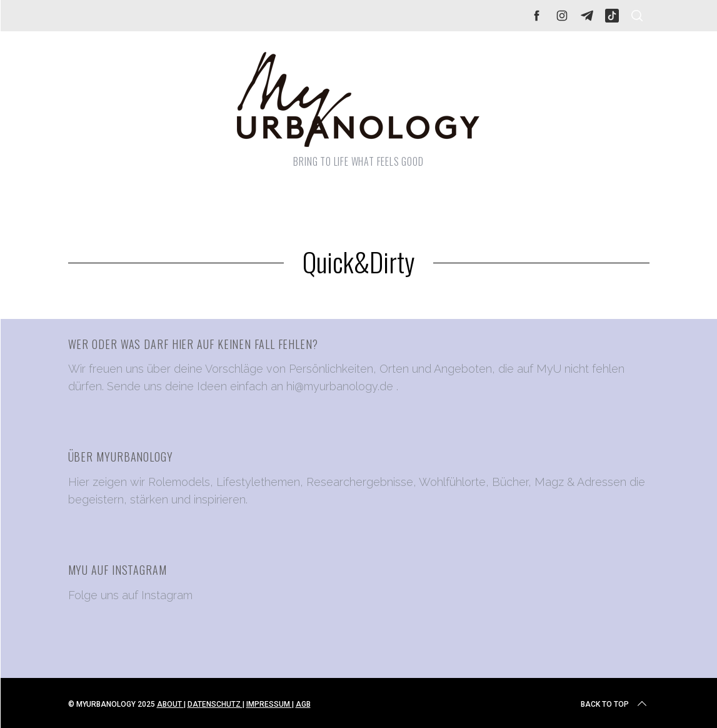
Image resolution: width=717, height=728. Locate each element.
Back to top (615, 704)
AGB (303, 704)
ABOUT (170, 704)
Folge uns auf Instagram (130, 595)
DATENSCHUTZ (215, 704)
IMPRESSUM (269, 704)
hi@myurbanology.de (340, 386)
